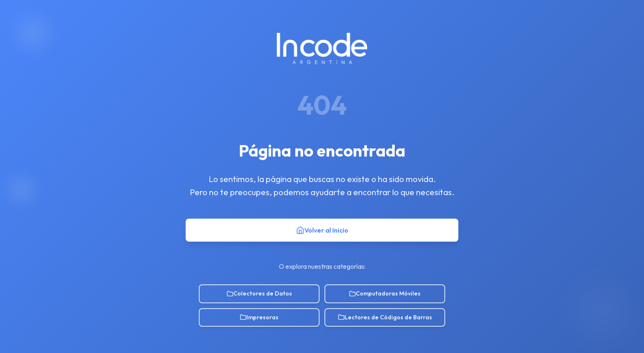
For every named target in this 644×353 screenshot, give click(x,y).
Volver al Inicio (322, 230)
